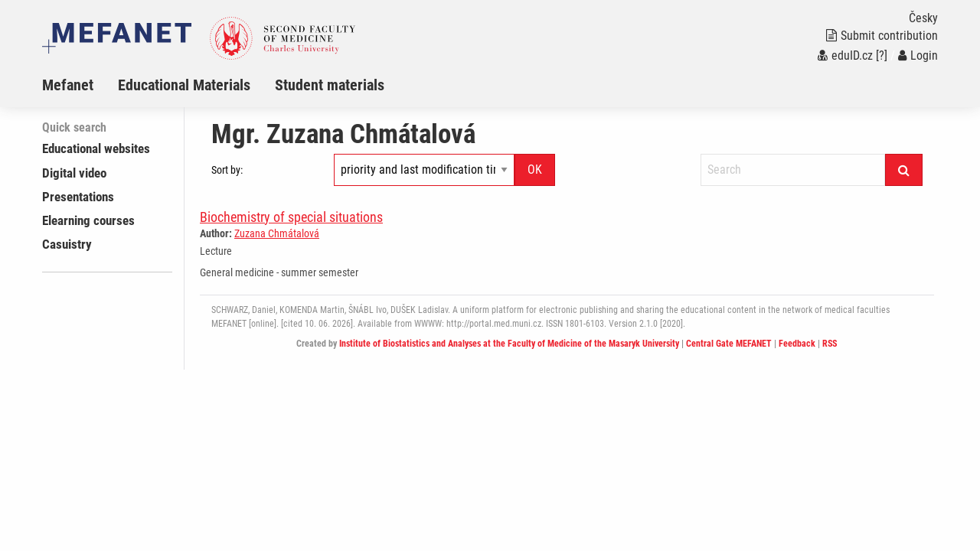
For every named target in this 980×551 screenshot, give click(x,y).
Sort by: (227, 170)
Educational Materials (184, 85)
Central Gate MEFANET (729, 344)
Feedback (797, 344)
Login (918, 55)
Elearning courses (88, 220)
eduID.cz (845, 55)
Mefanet (68, 85)
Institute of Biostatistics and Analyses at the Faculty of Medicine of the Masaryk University (509, 344)
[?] (882, 55)
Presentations (78, 197)
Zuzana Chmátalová (277, 233)
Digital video (74, 173)
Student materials (330, 85)
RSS (830, 344)
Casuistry (67, 244)
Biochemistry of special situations (291, 217)
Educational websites (96, 148)
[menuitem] (80, 85)
